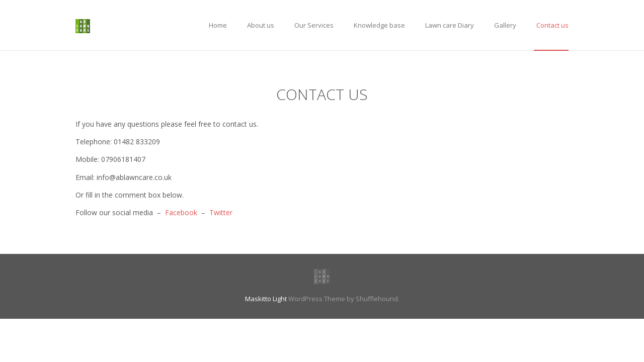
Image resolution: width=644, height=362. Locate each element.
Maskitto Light (266, 299)
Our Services (314, 25)
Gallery (505, 25)
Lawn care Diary (450, 25)
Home (218, 25)
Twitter (221, 212)
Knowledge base (379, 25)
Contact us (552, 25)
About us (261, 25)
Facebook (181, 212)
